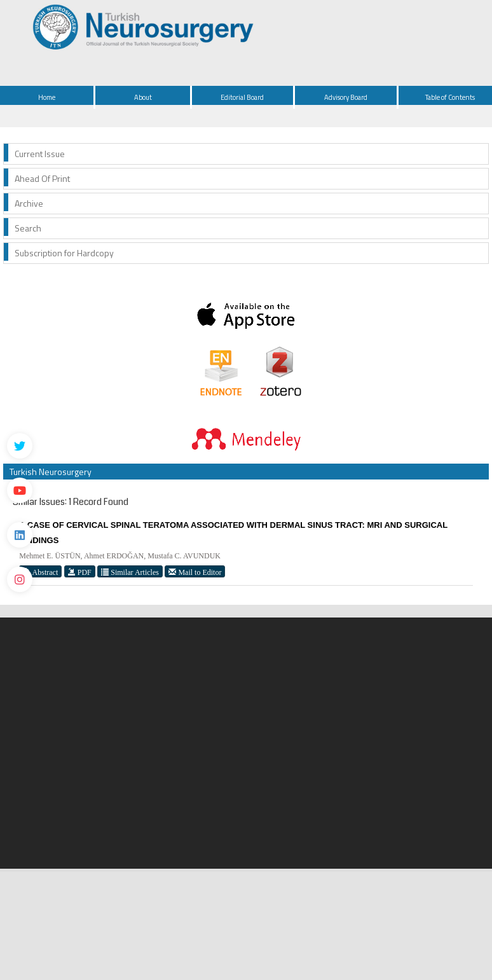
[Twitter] (20, 446)
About (143, 97)
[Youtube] (20, 490)
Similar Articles (130, 572)
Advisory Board (346, 97)
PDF (80, 572)
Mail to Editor (195, 572)
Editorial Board (242, 97)
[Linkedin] (20, 535)
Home (47, 97)
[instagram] (20, 579)
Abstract (40, 572)
